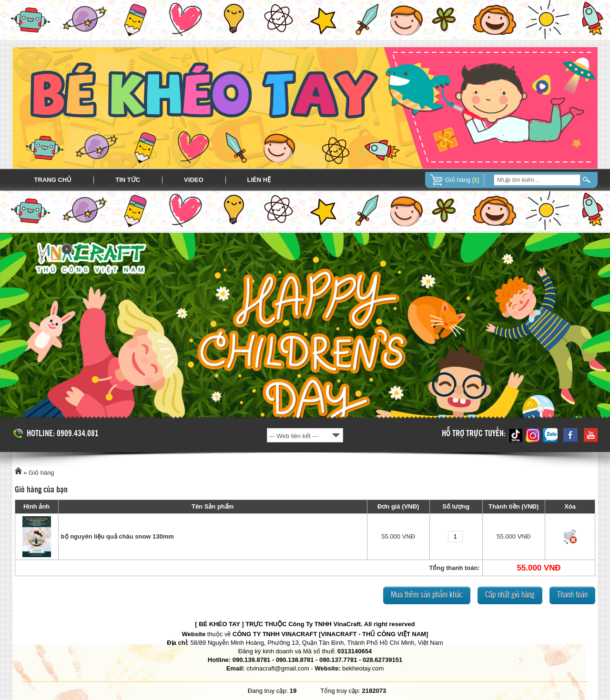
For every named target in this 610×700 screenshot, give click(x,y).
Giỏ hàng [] (462, 180)
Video (193, 180)
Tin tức (128, 180)
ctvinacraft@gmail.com (278, 668)
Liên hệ (259, 180)
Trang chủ (53, 180)
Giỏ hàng (41, 473)
